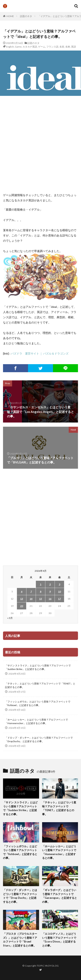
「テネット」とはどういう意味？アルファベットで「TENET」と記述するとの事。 (40, 685)
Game (18, 47)
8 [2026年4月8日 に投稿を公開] (41, 591)
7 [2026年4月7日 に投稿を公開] (31, 591)
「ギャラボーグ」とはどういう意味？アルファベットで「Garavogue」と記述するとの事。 (60, 896)
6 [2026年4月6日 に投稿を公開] (22, 591)
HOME (10, 16)
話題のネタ (26, 16)
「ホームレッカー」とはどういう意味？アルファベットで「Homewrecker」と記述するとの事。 (36, 721)
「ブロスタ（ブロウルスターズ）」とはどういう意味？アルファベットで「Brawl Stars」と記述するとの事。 (20, 940)
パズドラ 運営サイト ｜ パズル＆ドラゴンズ (40, 353)
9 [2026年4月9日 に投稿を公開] (50, 591)
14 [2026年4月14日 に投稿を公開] (31, 599)
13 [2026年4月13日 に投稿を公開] (22, 599)
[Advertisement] (40, 144)
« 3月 (10, 618)
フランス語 (52, 47)
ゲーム (42, 47)
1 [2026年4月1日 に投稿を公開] (41, 584)
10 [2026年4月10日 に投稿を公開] (59, 591)
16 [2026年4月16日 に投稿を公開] (50, 599)
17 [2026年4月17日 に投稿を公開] (59, 599)
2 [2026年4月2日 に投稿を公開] (50, 584)
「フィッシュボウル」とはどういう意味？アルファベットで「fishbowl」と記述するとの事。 (38, 703)
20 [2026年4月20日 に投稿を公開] (22, 606)
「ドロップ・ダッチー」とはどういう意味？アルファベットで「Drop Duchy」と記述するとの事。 (39, 739)
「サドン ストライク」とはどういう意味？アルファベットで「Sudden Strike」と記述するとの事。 (38, 667)
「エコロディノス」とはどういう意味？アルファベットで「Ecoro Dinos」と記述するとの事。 (59, 940)
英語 (74, 47)
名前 (62, 47)
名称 (68, 47)
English (10, 47)
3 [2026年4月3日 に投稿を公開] (60, 584)
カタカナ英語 (30, 47)
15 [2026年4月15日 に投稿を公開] (40, 599)
